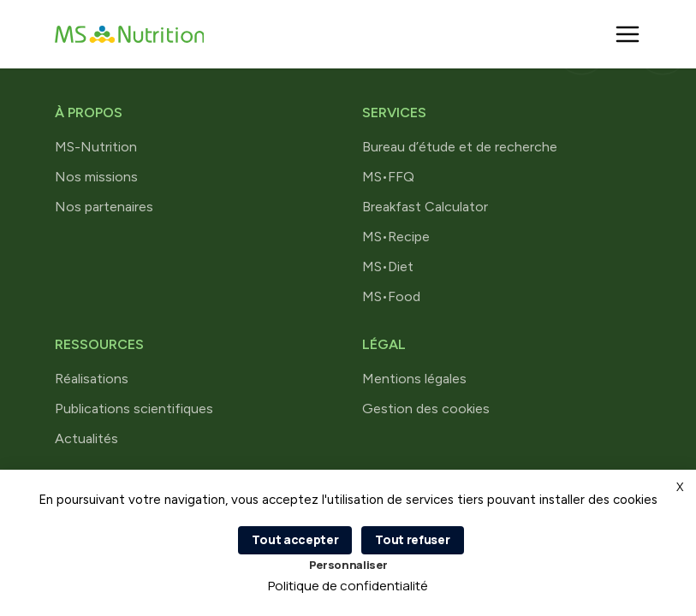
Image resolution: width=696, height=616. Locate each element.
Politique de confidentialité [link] (348, 586)
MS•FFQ (388, 177)
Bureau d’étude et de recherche (460, 147)
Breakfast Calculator (425, 207)
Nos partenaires (104, 207)
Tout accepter (295, 539)
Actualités (86, 438)
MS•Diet (388, 267)
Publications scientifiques (134, 409)
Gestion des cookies (426, 409)
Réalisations (92, 379)
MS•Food (391, 296)
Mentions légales (414, 379)
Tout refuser (412, 539)
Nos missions (96, 177)
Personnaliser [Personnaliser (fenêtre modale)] (348, 565)
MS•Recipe (396, 237)
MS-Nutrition (96, 147)
